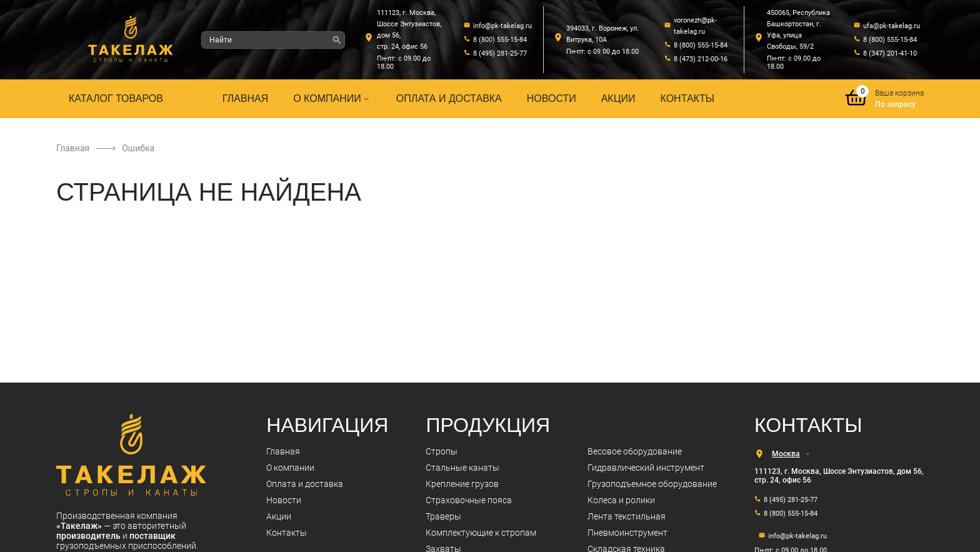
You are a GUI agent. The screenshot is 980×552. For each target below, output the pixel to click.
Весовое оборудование (635, 451)
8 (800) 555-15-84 (500, 40)
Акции (618, 98)
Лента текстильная (627, 516)
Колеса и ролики (621, 500)
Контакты (687, 98)
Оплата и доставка (449, 98)
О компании (332, 98)
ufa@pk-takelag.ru (892, 26)
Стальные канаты (462, 468)
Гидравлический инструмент (646, 468)
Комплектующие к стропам (481, 533)
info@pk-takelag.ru (502, 26)
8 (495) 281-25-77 (500, 53)
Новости (552, 98)
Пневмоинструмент (627, 533)
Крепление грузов (462, 484)
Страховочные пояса (469, 500)
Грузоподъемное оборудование (652, 484)
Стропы (442, 451)
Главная (245, 98)
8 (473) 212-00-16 (701, 59)
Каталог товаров (116, 98)
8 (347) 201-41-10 (890, 53)
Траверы (443, 516)
